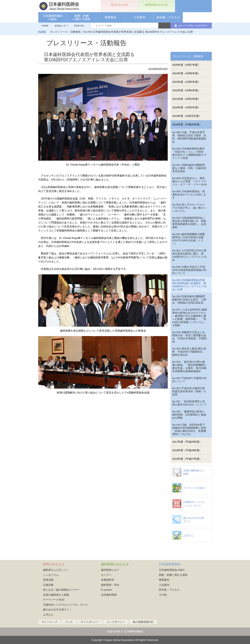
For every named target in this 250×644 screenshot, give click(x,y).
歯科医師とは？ (110, 570)
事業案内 (164, 580)
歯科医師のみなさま (115, 564)
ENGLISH (79, 26)
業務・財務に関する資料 (173, 575)
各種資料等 (108, 580)
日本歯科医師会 (170, 564)
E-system (107, 590)
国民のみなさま (54, 564)
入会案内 (164, 585)
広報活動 (48, 585)
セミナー (106, 575)
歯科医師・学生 (110, 585)
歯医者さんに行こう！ (56, 570)
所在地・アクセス (169, 590)
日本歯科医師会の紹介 (172, 570)
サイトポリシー (90, 622)
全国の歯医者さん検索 (56, 595)
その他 (163, 595)
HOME (45, 26)
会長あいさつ (61, 26)
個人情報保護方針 (143, 622)
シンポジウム (51, 575)
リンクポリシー (116, 622)
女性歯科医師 (109, 595)
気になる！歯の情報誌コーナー (61, 590)
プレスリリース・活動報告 (188, 56)
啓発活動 (48, 580)
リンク (69, 622)
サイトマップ (49, 622)
